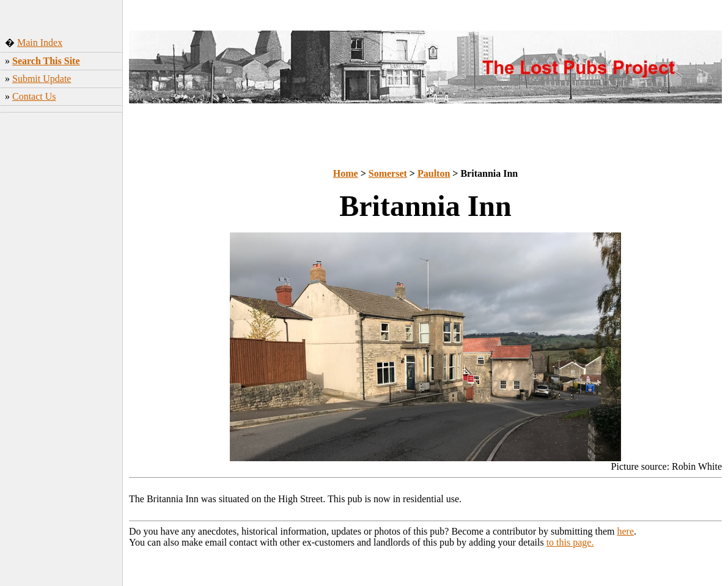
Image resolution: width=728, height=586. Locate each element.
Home (346, 173)
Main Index (40, 43)
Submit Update (42, 79)
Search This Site (46, 61)
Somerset (388, 173)
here (626, 531)
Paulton (434, 173)
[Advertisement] (61, 309)
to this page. (570, 542)
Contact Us (34, 96)
